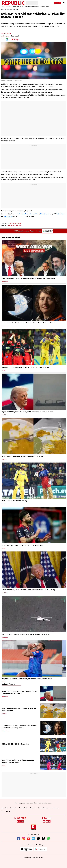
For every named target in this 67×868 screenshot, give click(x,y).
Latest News (61, 214)
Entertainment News (32, 214)
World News (5, 281)
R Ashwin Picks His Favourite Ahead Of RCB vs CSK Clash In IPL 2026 (26, 367)
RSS (3, 811)
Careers (9, 811)
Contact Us (14, 808)
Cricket (3, 370)
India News (5, 36)
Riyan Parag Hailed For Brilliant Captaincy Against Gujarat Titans (18, 761)
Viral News (4, 459)
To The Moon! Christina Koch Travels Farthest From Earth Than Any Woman (29, 323)
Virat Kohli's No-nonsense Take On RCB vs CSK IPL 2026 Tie (22, 545)
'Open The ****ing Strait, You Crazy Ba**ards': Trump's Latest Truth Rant (28, 412)
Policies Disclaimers (44, 808)
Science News (5, 326)
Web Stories (8, 216)
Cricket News (44, 214)
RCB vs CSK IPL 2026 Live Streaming (14, 501)
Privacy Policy (24, 808)
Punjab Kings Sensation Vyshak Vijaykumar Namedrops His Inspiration (27, 679)
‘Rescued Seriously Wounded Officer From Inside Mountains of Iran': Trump (28, 590)
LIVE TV (57, 3)
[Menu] (63, 3)
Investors (56, 808)
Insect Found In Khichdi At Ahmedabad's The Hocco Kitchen (23, 456)
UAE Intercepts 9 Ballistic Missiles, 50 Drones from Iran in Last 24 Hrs (26, 634)
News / (3, 7)
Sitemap (33, 808)
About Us (5, 808)
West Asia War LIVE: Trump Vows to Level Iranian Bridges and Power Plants (28, 278)
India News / (9, 7)
